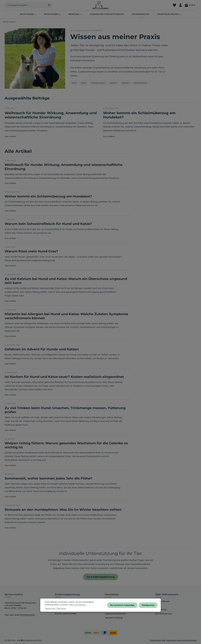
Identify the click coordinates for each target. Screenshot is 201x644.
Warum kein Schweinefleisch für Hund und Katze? (48, 224)
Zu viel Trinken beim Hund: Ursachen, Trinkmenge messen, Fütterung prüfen (65, 410)
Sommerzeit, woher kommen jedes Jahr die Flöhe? (48, 478)
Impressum (62, 608)
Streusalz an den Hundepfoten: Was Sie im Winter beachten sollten (63, 510)
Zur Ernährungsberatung (100, 577)
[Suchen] (49, 5)
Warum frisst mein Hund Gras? (31, 251)
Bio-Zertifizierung (163, 614)
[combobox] (25, 5)
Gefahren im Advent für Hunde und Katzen (42, 349)
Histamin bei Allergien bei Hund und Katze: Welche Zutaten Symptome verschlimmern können (66, 316)
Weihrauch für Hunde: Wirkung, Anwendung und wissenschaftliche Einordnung (51, 115)
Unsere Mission (162, 601)
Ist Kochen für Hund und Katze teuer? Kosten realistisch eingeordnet (64, 377)
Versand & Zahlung (114, 618)
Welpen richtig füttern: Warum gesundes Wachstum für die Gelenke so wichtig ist (66, 445)
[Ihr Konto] (180, 5)
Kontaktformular (27, 615)
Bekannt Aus (161, 610)
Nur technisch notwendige (122, 605)
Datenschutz (50, 608)
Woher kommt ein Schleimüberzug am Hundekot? (139, 115)
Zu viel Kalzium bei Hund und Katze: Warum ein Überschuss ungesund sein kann (66, 281)
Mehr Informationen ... (78, 605)
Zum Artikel (10, 136)
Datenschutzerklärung (115, 614)
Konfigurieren (148, 605)
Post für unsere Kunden (66, 614)
